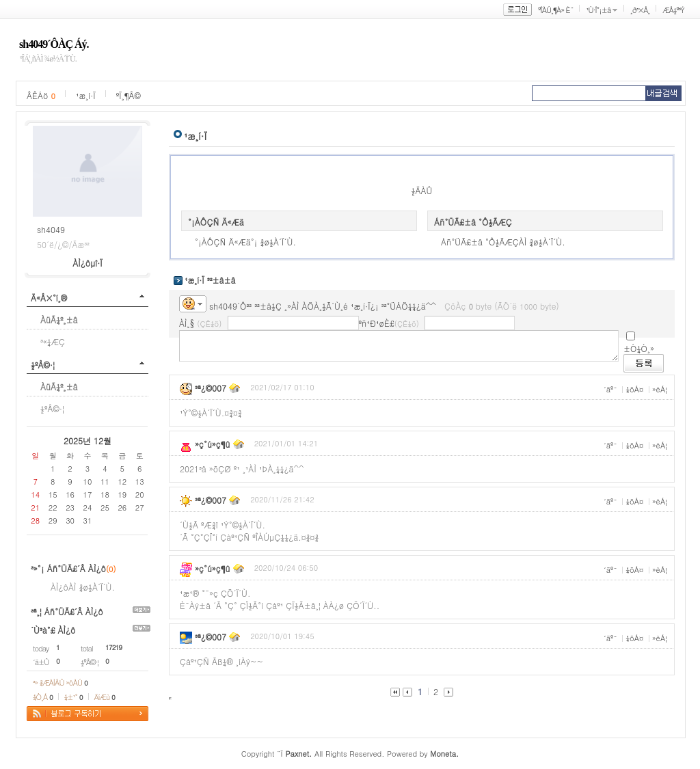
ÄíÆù (105, 697)
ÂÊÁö (41, 95)
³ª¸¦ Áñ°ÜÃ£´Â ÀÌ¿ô (67, 611)
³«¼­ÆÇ (53, 341)
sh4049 (51, 229)
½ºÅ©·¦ (43, 365)
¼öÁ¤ (634, 389)
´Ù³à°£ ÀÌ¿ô (53, 630)
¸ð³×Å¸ (640, 10)
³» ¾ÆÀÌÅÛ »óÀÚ (60, 683)
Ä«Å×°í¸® (49, 298)
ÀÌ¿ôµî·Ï (87, 263)
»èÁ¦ (660, 389)
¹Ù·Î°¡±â (598, 10)
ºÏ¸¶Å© (129, 95)
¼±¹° (73, 697)
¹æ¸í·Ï (86, 95)
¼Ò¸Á (43, 697)
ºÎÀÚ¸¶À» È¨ (555, 10)
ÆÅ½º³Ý (673, 10)
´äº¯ (610, 389)
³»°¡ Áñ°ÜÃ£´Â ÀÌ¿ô (68, 568)
